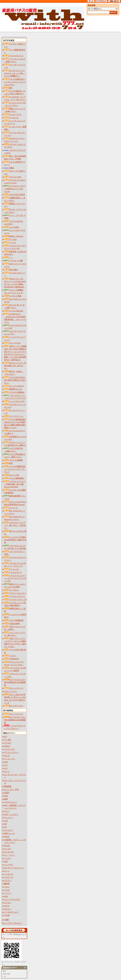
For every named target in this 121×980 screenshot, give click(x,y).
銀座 (6, 799)
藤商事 (7, 884)
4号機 (6, 920)
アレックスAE (12, 343)
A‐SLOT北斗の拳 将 (15, 195)
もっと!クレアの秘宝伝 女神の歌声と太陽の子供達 (15, 540)
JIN (5, 827)
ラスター (8, 903)
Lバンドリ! (11, 508)
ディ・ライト (10, 855)
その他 (7, 915)
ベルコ (7, 887)
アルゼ (7, 756)
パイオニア (9, 874)
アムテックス (10, 749)
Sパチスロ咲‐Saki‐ (14, 311)
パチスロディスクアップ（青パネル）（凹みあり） (15, 525)
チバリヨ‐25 (11, 590)
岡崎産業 (8, 786)
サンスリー (9, 818)
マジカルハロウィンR (15, 599)
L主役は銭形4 (12, 623)
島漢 (8, 463)
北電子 (7, 793)
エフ (6, 765)
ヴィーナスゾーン (14, 416)
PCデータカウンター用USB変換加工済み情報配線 (15, 682)
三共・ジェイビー (11, 814)
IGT (6, 737)
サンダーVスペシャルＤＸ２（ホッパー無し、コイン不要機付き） (15, 73)
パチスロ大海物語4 (14, 392)
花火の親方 (11, 270)
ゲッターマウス (13, 114)
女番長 (9, 168)
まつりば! (10, 239)
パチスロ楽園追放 (14, 620)
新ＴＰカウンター (14, 706)
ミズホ (7, 890)
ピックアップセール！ (13, 923)
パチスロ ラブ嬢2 (14, 261)
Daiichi (7, 837)
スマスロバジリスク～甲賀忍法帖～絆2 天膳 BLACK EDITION (15, 484)
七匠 (6, 861)
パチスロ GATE (13, 177)
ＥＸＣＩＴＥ (10, 759)
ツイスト (10, 656)
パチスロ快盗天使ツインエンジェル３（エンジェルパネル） (15, 82)
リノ (8, 257)
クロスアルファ (10, 802)
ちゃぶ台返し (12, 227)
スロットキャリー (14, 688)
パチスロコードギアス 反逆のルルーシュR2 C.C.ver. (15, 189)
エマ (6, 768)
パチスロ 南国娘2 (14, 460)
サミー (7, 811)
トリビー (8, 858)
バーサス (10, 243)
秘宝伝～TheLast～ (14, 236)
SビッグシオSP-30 (14, 386)
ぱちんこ (8, 909)
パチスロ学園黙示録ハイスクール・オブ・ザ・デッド (15, 469)
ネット (7, 871)
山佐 (6, 896)
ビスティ (8, 880)
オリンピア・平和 (11, 790)
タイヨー (8, 849)
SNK (6, 762)
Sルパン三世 (12, 475)
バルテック (9, 877)
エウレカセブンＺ (14, 56)
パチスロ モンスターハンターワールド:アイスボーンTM (15, 578)
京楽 (6, 796)
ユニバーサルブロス (12, 899)
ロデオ (7, 906)
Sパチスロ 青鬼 (13, 296)
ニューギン (9, 865)
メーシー (8, 893)
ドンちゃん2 (11, 569)
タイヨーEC (9, 852)
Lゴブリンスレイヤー (15, 593)
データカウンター (11, 912)
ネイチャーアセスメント (14, 868)
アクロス (8, 743)
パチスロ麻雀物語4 (14, 478)
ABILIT (7, 746)
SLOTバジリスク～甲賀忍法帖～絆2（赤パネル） (15, 366)
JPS (5, 824)
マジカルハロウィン (15, 596)
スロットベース (10, 691)
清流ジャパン (10, 833)
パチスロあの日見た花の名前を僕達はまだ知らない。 (15, 380)
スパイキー (9, 830)
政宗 (8, 88)
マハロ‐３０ (11, 118)
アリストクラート (11, 752)
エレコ (7, 771)
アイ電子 (8, 740)
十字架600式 (11, 659)
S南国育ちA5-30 (13, 389)
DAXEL (7, 846)
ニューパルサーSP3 (14, 401)
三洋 (6, 821)
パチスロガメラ (13, 572)
